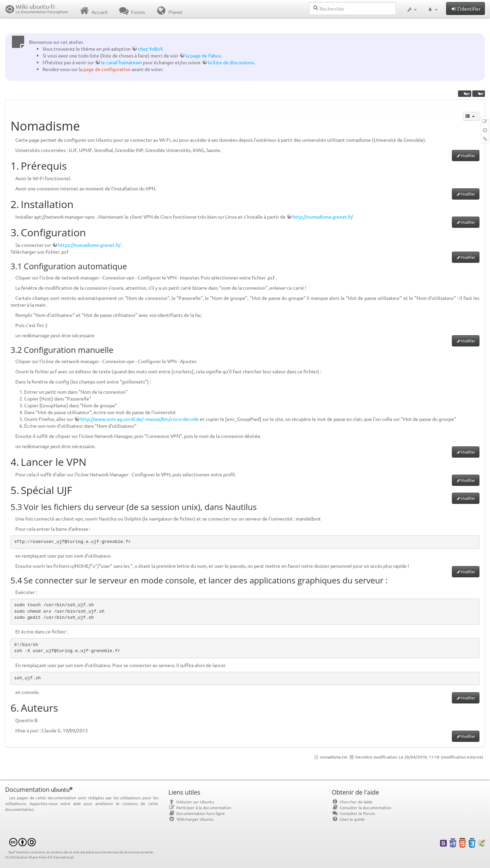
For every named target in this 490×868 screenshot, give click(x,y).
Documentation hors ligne (197, 813)
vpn (464, 93)
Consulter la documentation (362, 807)
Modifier (468, 155)
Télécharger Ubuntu (191, 819)
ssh (478, 93)
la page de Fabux (203, 55)
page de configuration (107, 69)
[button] (412, 9)
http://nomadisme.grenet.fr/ (323, 217)
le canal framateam (121, 62)
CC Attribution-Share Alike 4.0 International (39, 857)
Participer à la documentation (200, 807)
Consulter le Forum (353, 813)
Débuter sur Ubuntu (191, 802)
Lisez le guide (348, 819)
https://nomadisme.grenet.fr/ (89, 245)
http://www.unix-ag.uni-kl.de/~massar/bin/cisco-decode (140, 419)
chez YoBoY (150, 49)
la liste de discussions (231, 62)
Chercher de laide (352, 802)
